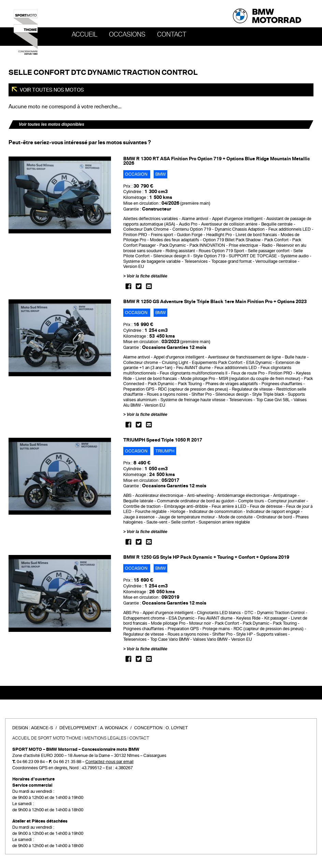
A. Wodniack (114, 728)
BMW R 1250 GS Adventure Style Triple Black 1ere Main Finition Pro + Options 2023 (215, 302)
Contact (172, 35)
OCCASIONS (127, 35)
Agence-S (42, 728)
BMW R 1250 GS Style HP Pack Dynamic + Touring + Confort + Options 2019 (206, 557)
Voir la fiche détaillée (147, 276)
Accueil (85, 35)
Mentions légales (105, 738)
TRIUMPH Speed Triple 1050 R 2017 (163, 440)
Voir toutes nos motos (51, 90)
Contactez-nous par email (109, 762)
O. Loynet (177, 728)
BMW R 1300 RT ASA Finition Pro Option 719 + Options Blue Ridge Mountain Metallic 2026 (217, 161)
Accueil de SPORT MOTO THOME (47, 738)
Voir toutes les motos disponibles (52, 124)
